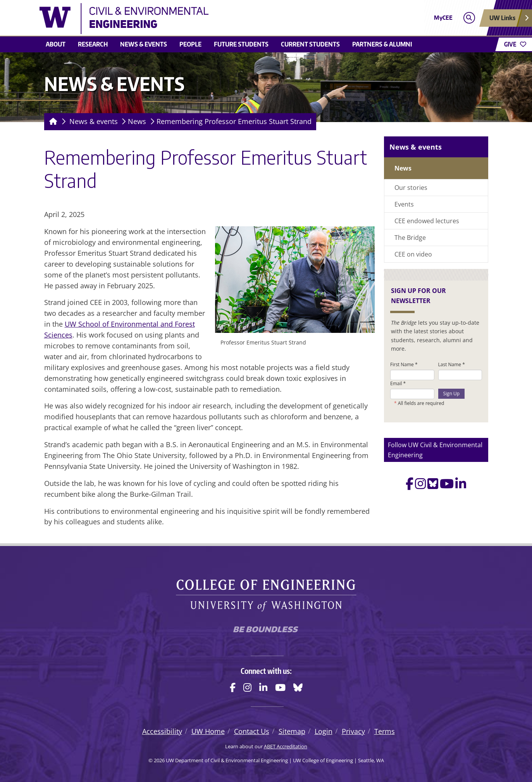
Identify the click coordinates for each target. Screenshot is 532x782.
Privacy (353, 731)
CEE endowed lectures (427, 221)
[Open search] (469, 18)
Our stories (411, 188)
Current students (310, 44)
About (56, 44)
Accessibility (162, 731)
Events (404, 204)
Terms (385, 731)
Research (93, 44)
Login (324, 731)
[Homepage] (52, 122)
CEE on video (413, 254)
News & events (144, 44)
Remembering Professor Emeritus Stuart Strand (234, 121)
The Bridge (410, 238)
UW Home (208, 731)
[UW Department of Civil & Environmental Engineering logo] (210, 19)
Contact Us (252, 731)
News (137, 121)
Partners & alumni (382, 44)
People (190, 44)
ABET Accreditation (286, 746)
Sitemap (292, 731)
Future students (241, 44)
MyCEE (443, 18)
